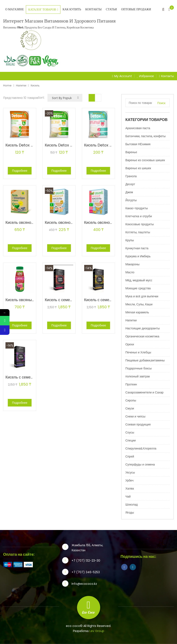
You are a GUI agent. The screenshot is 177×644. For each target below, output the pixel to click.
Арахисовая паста (138, 128)
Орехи (130, 344)
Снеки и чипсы (135, 416)
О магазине (15, 9)
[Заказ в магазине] (65, 98)
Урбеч (130, 480)
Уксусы (130, 472)
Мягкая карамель (137, 312)
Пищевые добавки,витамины (145, 360)
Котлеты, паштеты (138, 232)
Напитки (21, 85)
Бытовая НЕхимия (138, 144)
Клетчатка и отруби (139, 216)
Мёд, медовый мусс (139, 280)
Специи (131, 440)
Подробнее (20, 171)
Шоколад (132, 504)
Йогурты (131, 200)
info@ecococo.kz (84, 584)
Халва (130, 488)
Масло (130, 272)
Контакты (93, 9)
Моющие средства (138, 288)
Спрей (130, 456)
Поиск (161, 103)
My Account (123, 76)
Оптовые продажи (136, 9)
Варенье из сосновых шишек (145, 160)
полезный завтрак (138, 376)
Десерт (130, 184)
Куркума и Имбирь (138, 256)
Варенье (131, 152)
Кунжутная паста (137, 248)
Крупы (130, 240)
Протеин (131, 384)
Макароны (132, 264)
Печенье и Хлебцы (138, 352)
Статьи (111, 9)
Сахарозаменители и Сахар (144, 392)
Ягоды (130, 513)
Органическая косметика (142, 336)
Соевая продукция (138, 424)
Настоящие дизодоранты (143, 328)
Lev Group (97, 631)
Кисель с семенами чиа (65, 300)
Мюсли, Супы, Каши (139, 304)
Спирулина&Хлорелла (141, 448)
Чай (128, 496)
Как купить (72, 9)
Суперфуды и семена (140, 464)
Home (7, 85)
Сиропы (131, 400)
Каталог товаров (43, 10)
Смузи (130, 408)
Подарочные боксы (139, 368)
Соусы (130, 432)
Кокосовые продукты (140, 224)
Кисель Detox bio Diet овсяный (73, 145)
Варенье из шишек (138, 168)
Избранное (146, 76)
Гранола (131, 176)
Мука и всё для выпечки (142, 296)
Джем (129, 192)
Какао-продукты (137, 208)
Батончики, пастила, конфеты (146, 136)
